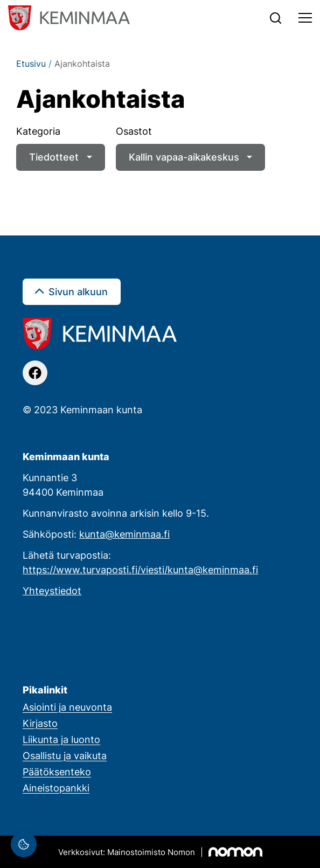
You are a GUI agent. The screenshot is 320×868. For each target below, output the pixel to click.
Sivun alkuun (78, 291)
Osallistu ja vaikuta (65, 755)
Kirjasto (40, 723)
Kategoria (38, 131)
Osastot (134, 131)
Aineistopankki (56, 788)
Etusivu (31, 64)
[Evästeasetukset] (24, 844)
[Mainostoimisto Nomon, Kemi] (160, 852)
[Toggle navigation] (305, 18)
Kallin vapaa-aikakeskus (184, 157)
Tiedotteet (54, 157)
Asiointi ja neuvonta (67, 707)
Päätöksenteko (57, 772)
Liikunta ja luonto (61, 739)
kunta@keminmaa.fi (124, 534)
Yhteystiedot (52, 591)
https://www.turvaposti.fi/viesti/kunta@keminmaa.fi (140, 570)
